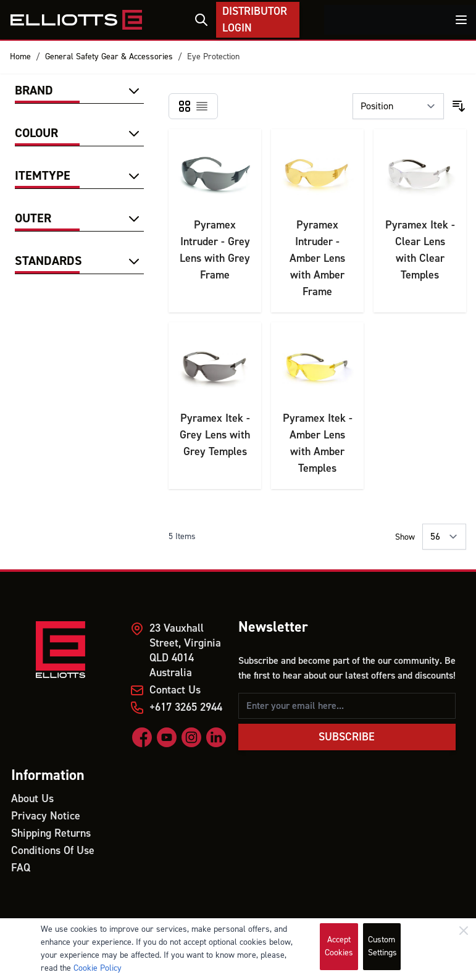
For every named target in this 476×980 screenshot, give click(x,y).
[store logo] (76, 20)
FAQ (21, 868)
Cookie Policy (98, 968)
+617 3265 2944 (186, 707)
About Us (32, 799)
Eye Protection (213, 57)
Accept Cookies (339, 946)
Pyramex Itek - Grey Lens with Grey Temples (215, 435)
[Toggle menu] (461, 20)
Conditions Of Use (53, 851)
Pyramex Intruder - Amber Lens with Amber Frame (317, 258)
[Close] (464, 931)
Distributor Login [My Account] (255, 20)
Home (20, 57)
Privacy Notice (46, 816)
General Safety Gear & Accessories (109, 57)
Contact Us (175, 690)
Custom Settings (382, 946)
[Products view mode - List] (202, 106)
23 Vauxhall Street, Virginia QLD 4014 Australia (185, 651)
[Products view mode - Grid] (185, 106)
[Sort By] (398, 106)
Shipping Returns (51, 833)
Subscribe (347, 737)
